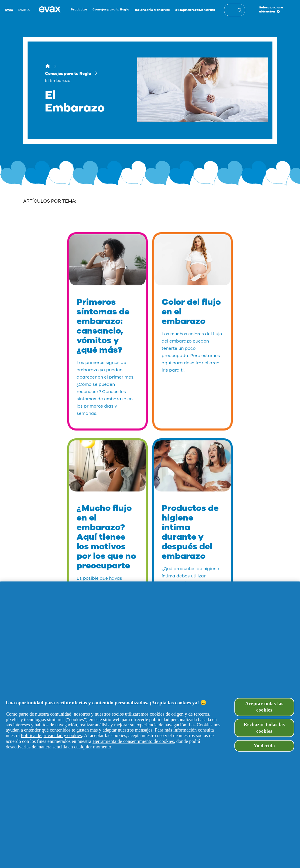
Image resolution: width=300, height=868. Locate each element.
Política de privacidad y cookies (51, 735)
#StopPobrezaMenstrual (195, 10)
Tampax (24, 10)
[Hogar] (48, 67)
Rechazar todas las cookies (264, 728)
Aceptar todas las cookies (264, 707)
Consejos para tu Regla (111, 10)
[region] (150, 725)
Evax (9, 10)
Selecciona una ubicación (271, 10)
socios (118, 714)
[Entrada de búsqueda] (241, 11)
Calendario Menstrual (152, 10)
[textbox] (235, 10)
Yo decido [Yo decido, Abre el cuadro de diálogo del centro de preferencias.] (264, 746)
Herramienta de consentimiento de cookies (133, 741)
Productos (79, 10)
